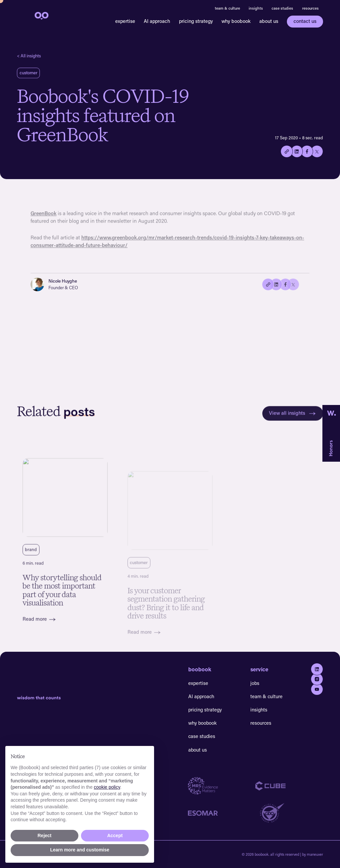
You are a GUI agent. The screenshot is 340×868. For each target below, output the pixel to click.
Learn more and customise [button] (80, 850)
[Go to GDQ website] (289, 813)
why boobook (236, 21)
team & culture (227, 8)
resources (310, 8)
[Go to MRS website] (222, 786)
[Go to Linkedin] (317, 669)
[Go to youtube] (317, 689)
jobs (255, 683)
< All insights (29, 56)
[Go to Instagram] (317, 679)
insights (256, 8)
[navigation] (41, 15)
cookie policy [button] (107, 787)
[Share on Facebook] (307, 151)
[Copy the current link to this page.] (287, 151)
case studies (282, 8)
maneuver (315, 854)
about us (269, 21)
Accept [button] (115, 835)
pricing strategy (196, 21)
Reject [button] (44, 835)
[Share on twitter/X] (317, 151)
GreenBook (43, 217)
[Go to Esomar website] (222, 813)
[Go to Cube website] (289, 786)
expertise (125, 21)
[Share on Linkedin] (297, 151)
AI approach (157, 21)
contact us (305, 21)
